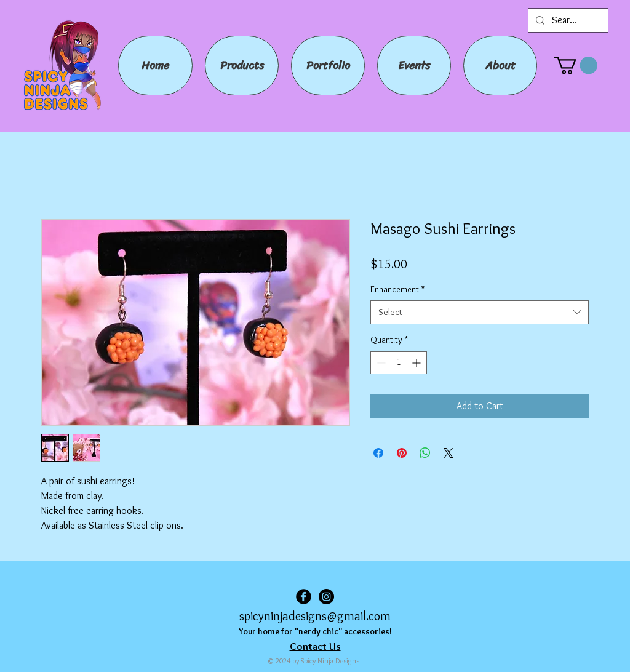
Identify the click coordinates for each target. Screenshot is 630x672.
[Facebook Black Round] (304, 597)
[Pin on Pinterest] (402, 453)
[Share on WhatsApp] (425, 453)
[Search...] (567, 20)
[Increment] (417, 363)
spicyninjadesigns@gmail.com (315, 616)
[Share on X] (449, 453)
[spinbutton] (399, 363)
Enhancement (397, 289)
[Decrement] (380, 363)
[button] (576, 66)
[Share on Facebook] (378, 453)
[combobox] (480, 312)
